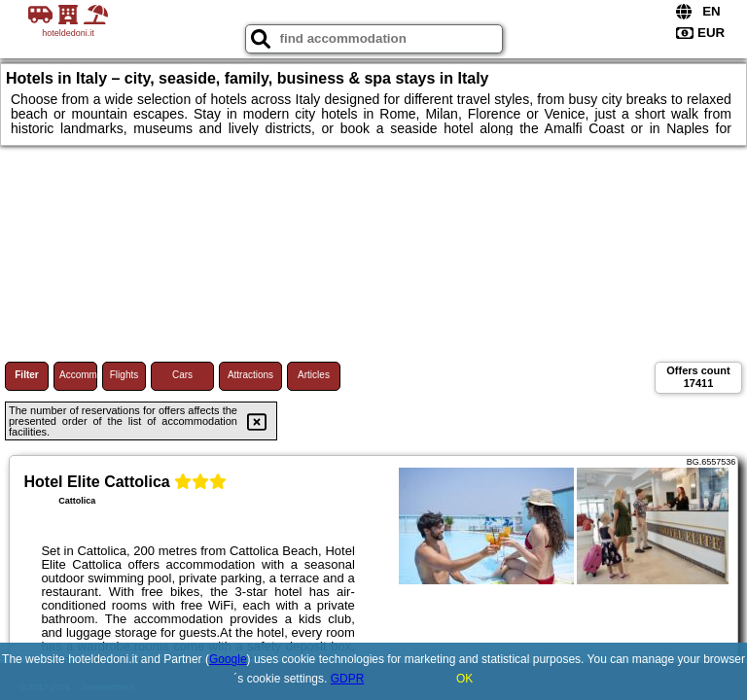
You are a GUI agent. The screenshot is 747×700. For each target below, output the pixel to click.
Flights (124, 375)
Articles (314, 375)
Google (228, 659)
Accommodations (78, 375)
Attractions (250, 375)
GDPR (348, 679)
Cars (182, 375)
